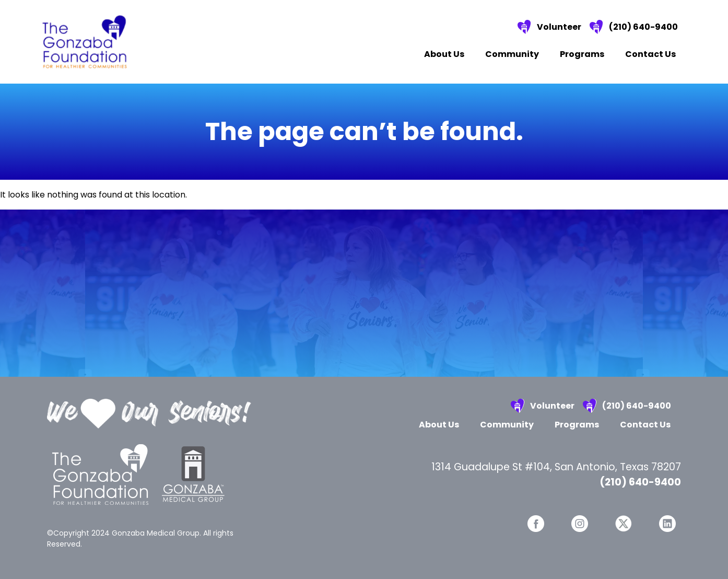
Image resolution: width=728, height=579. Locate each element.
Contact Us (650, 54)
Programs (582, 54)
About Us (444, 54)
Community (512, 54)
